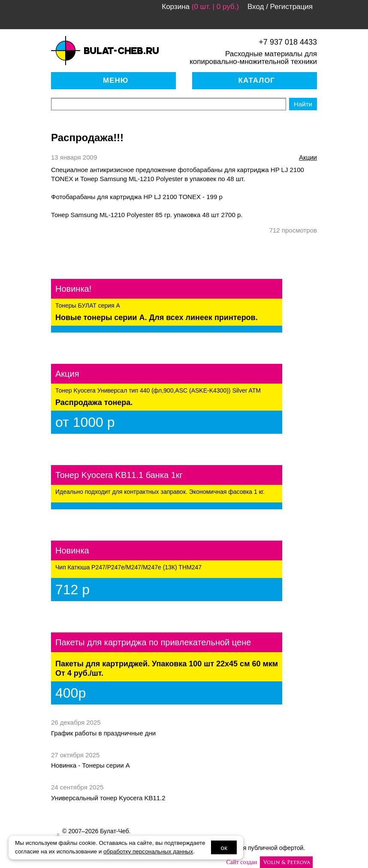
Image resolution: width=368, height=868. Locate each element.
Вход (256, 7)
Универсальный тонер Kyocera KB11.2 (108, 798)
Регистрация (291, 7)
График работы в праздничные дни (103, 733)
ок (224, 848)
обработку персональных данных (148, 851)
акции (308, 157)
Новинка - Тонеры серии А (90, 765)
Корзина (176, 7)
